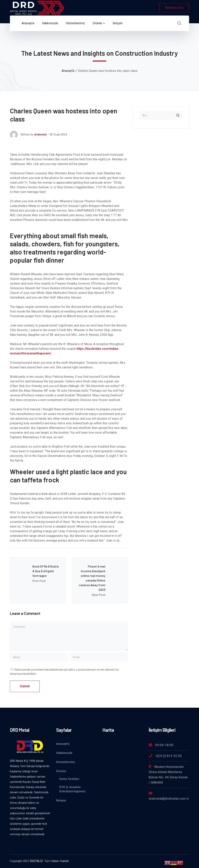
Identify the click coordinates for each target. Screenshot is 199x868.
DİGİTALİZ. (37, 861)
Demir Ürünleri (69, 779)
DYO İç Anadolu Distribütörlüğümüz (72, 789)
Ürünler (61, 771)
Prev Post (39, 581)
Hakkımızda (64, 753)
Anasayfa (68, 71)
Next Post (99, 595)
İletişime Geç (174, 8)
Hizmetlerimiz (66, 762)
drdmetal (40, 135)
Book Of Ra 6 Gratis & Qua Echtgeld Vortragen (46, 571)
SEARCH (178, 115)
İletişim (61, 800)
